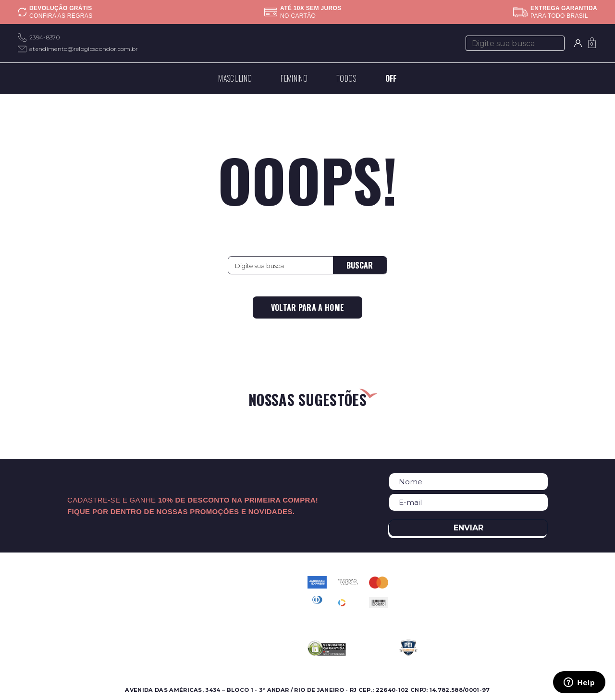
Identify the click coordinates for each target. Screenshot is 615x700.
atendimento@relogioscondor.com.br (84, 49)
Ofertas (30, 605)
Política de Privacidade (240, 605)
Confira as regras (61, 16)
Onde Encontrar (135, 593)
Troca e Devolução (234, 628)
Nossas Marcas (133, 605)
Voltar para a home (308, 307)
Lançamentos (40, 616)
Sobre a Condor (135, 582)
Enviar (468, 528)
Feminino (33, 593)
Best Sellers (37, 628)
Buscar (360, 265)
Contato (216, 582)
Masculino (34, 582)
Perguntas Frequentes (239, 593)
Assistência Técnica (141, 616)
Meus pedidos (226, 616)
